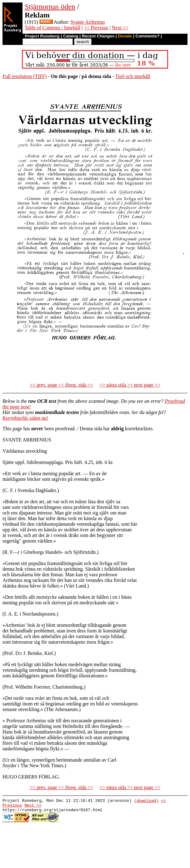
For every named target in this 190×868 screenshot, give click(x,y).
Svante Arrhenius (88, 22)
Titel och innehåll (133, 76)
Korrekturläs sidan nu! (25, 418)
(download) (146, 801)
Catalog (71, 36)
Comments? (148, 36)
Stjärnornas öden (50, 7)
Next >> (120, 28)
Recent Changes (98, 36)
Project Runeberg (42, 36)
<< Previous (96, 28)
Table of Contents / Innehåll (52, 28)
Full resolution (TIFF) (25, 76)
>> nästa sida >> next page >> (130, 385)
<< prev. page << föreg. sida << (61, 385)
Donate (125, 36)
